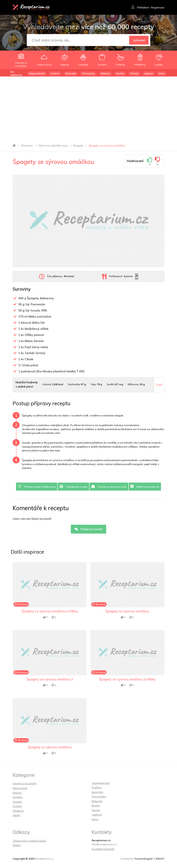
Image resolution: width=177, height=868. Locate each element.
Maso (162, 74)
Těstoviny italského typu (53, 146)
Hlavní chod (20, 788)
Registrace (158, 7)
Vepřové (149, 74)
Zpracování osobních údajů (29, 841)
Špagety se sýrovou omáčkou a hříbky (50, 611)
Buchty (120, 74)
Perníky (134, 74)
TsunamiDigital (143, 859)
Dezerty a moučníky (25, 783)
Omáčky (18, 797)
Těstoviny (27, 146)
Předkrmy (18, 811)
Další (159, 385)
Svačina (55, 74)
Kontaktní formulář (103, 849)
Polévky (17, 806)
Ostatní (17, 802)
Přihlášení (140, 7)
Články (17, 845)
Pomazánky (88, 74)
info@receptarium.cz (104, 844)
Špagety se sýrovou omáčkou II (50, 679)
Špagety (78, 146)
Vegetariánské (37, 74)
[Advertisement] (88, 108)
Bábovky (105, 74)
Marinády (71, 74)
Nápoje (17, 793)
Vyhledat (139, 40)
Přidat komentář (89, 529)
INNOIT (160, 859)
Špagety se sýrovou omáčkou (107, 146)
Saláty (17, 815)
